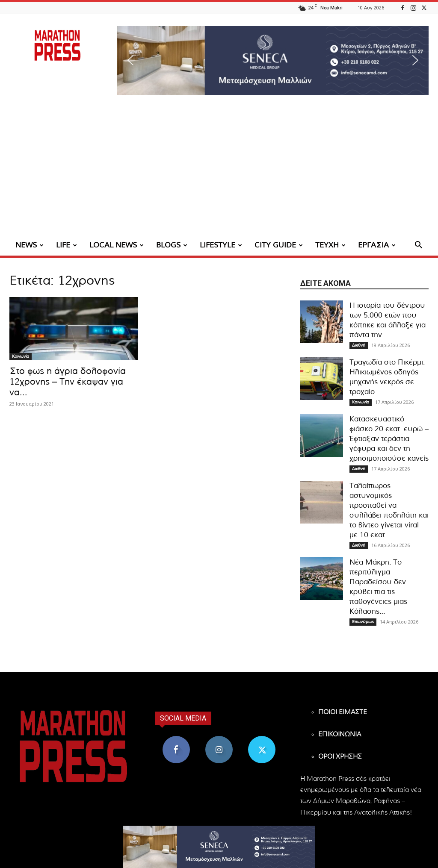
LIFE (67, 245)
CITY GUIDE (279, 245)
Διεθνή (359, 345)
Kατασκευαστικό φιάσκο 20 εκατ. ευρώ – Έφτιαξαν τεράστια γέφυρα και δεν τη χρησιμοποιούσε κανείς (389, 439)
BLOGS (172, 245)
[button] (273, 60)
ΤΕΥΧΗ (330, 245)
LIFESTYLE (221, 245)
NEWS (30, 245)
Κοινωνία (21, 356)
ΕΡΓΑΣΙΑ (377, 245)
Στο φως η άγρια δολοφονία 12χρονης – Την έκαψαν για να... (68, 382)
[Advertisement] (219, 171)
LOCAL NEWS (117, 245)
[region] (273, 60)
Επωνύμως (363, 622)
